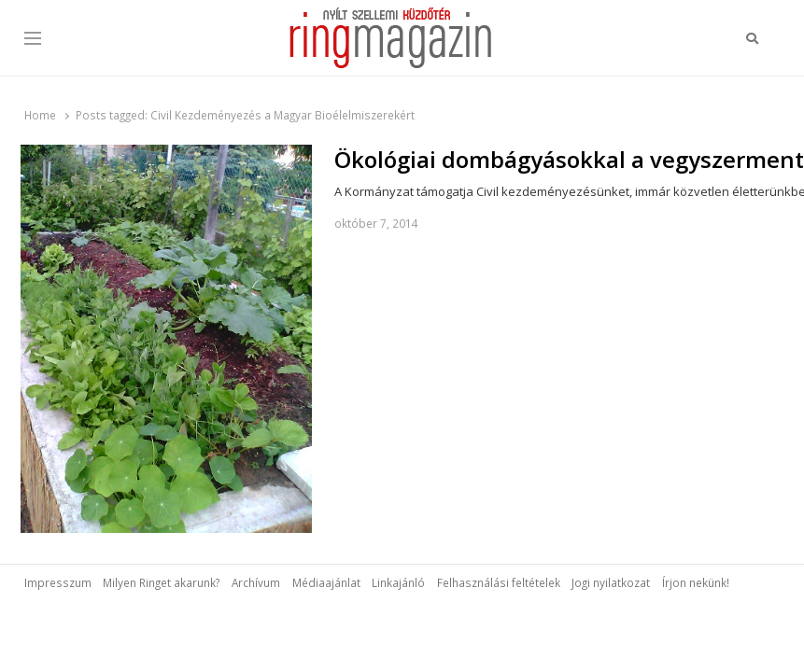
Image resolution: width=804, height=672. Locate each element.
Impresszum (58, 582)
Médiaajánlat (326, 582)
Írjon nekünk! (696, 582)
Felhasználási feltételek (499, 582)
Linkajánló (398, 582)
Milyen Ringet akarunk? (161, 582)
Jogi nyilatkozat (611, 582)
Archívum (256, 582)
